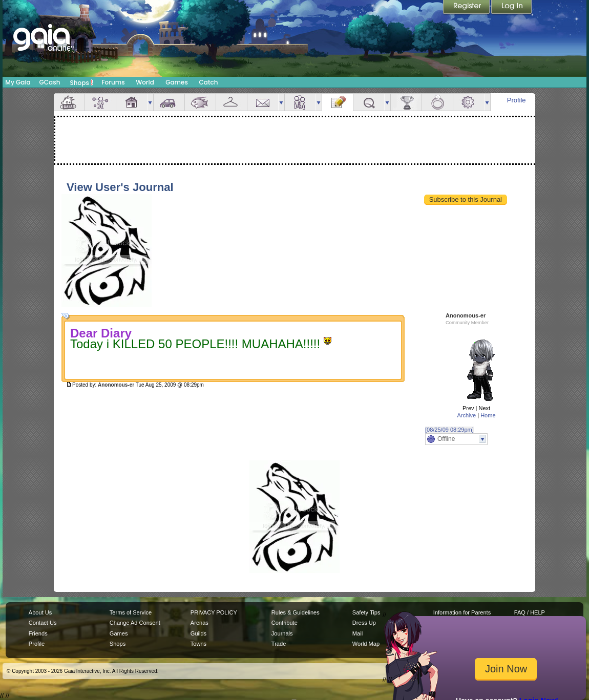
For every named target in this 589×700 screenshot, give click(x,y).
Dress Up (364, 623)
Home (488, 415)
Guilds (198, 633)
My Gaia (18, 82)
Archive (466, 415)
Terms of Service (131, 612)
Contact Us (43, 623)
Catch (209, 82)
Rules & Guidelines (296, 612)
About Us (40, 612)
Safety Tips (366, 612)
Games (177, 82)
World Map (366, 644)
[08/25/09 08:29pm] (449, 430)
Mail (263, 102)
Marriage (437, 102)
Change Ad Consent (135, 623)
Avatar (100, 102)
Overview (69, 102)
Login (512, 8)
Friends (300, 102)
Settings (469, 102)
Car (169, 102)
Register (467, 8)
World (145, 82)
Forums (113, 82)
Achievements (406, 102)
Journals (282, 633)
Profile (517, 100)
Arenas (199, 623)
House (132, 102)
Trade (279, 644)
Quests (369, 102)
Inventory (232, 102)
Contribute (285, 623)
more (150, 102)
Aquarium (200, 102)
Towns (198, 644)
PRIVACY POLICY (214, 612)
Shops (82, 82)
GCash (50, 82)
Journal (338, 102)
